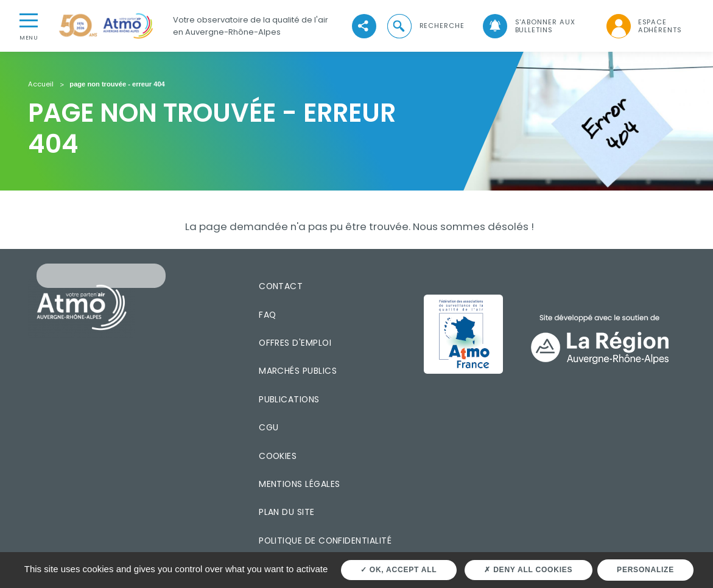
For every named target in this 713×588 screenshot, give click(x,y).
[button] (425, 26)
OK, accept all (399, 570)
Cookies (278, 456)
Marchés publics (298, 371)
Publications (289, 399)
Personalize (645, 570)
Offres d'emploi (295, 343)
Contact (281, 286)
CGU (269, 427)
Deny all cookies (528, 570)
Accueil (41, 85)
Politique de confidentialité (325, 541)
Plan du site (287, 512)
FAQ (267, 315)
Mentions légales (299, 484)
